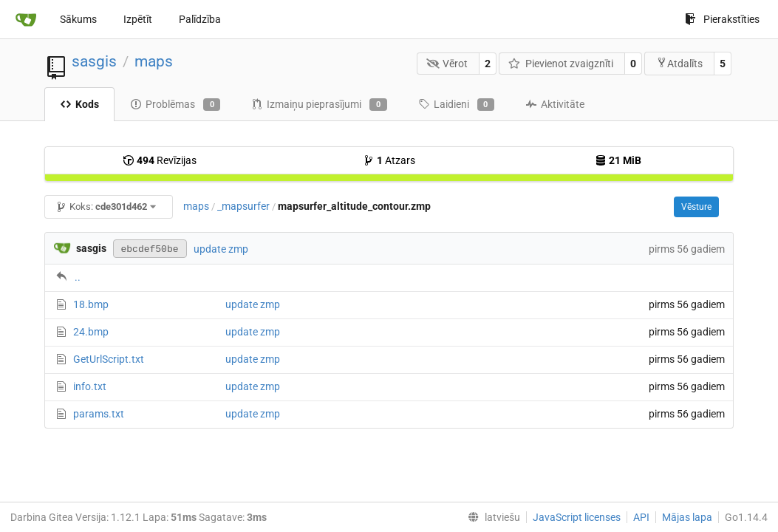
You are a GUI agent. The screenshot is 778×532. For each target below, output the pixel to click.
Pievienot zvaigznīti (561, 64)
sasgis (94, 61)
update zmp (221, 249)
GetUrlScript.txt (109, 359)
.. (78, 277)
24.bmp (91, 332)
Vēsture (696, 207)
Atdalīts (679, 63)
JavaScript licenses (577, 517)
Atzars (389, 160)
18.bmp (91, 304)
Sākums (78, 19)
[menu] (491, 517)
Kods (79, 104)
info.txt (90, 386)
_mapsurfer (243, 206)
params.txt (99, 414)
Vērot (447, 64)
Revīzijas (160, 160)
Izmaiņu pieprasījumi (319, 105)
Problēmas (175, 105)
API (641, 517)
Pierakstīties (722, 19)
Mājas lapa (687, 517)
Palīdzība (200, 19)
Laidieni (456, 105)
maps (154, 61)
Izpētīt (138, 19)
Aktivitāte (555, 104)
